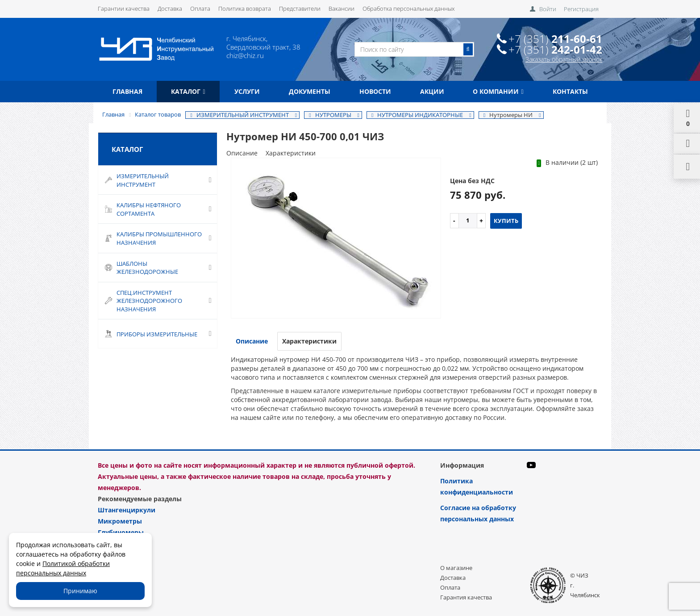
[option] (336, 239)
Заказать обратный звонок (564, 59)
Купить (506, 221)
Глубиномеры (121, 532)
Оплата (200, 8)
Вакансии (342, 8)
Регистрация (581, 9)
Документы (310, 91)
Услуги (247, 91)
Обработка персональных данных (408, 8)
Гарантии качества (124, 8)
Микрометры (120, 521)
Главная (127, 91)
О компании (498, 91)
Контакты (570, 91)
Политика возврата (245, 8)
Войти (548, 9)
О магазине (456, 568)
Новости (375, 91)
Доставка (170, 8)
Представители (300, 8)
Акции (432, 91)
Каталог (188, 91)
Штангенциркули (127, 510)
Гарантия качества (466, 597)
